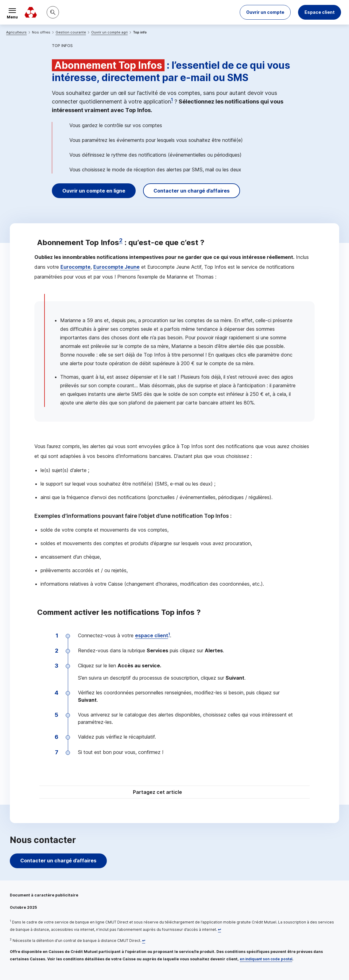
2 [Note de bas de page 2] (121, 240)
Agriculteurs (16, 32)
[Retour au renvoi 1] (219, 929)
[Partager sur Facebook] (213, 793)
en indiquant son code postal (266, 959)
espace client (152, 635)
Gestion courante (71, 32)
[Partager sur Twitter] (198, 793)
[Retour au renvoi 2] (144, 941)
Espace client (320, 12)
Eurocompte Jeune (116, 267)
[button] (265, 12)
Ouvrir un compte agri (109, 32)
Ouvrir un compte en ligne (94, 191)
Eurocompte (76, 267)
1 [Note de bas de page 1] (172, 100)
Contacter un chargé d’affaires (192, 191)
